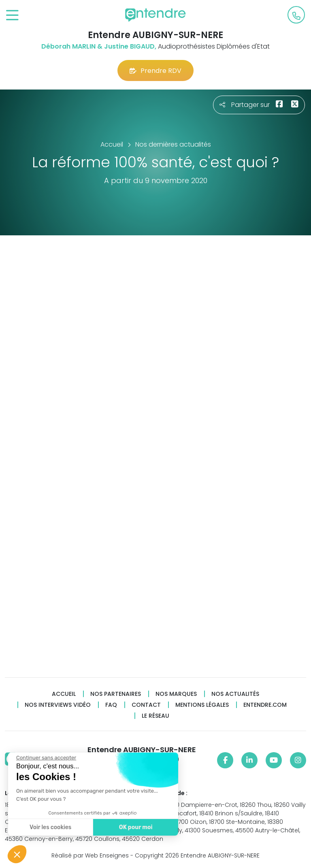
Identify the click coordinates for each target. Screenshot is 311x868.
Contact (146, 705)
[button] (17, 854)
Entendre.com (265, 705)
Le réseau (155, 716)
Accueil (64, 694)
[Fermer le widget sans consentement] (44, 758)
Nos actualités (235, 694)
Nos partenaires (116, 694)
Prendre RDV (155, 71)
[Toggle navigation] (12, 16)
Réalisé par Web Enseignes (90, 855)
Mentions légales (202, 705)
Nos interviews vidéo (58, 705)
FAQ (111, 705)
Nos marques (176, 694)
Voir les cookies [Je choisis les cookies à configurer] (48, 827)
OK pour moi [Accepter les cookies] (133, 827)
